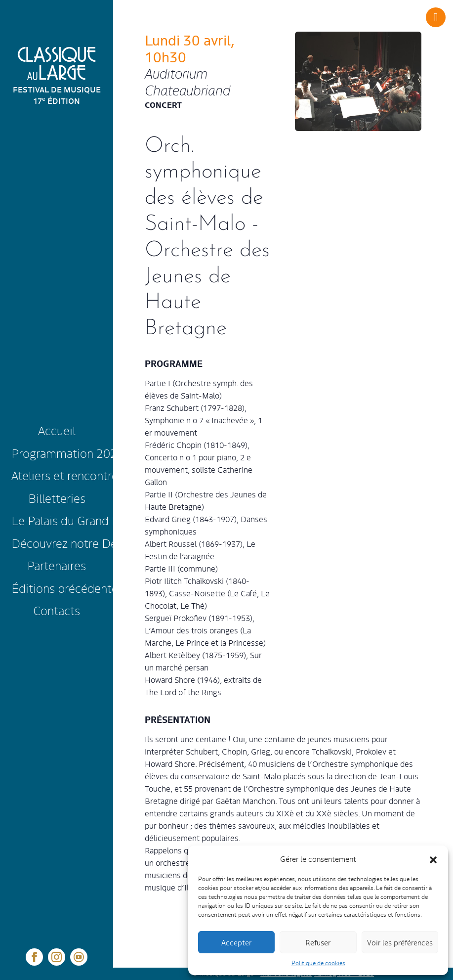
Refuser (318, 942)
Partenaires (57, 565)
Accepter (236, 942)
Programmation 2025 (59, 453)
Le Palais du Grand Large (59, 520)
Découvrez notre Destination (59, 543)
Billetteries (57, 498)
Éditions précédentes (59, 588)
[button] (433, 859)
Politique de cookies (318, 963)
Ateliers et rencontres (59, 475)
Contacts (57, 610)
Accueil (57, 430)
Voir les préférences (400, 942)
